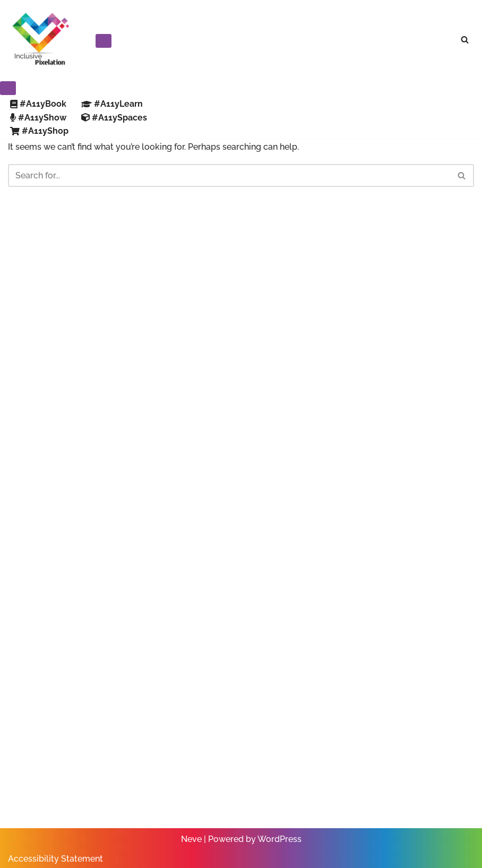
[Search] (465, 40)
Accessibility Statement (55, 859)
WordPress (279, 839)
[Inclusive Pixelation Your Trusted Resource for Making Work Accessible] (40, 39)
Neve (191, 839)
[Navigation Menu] (104, 41)
